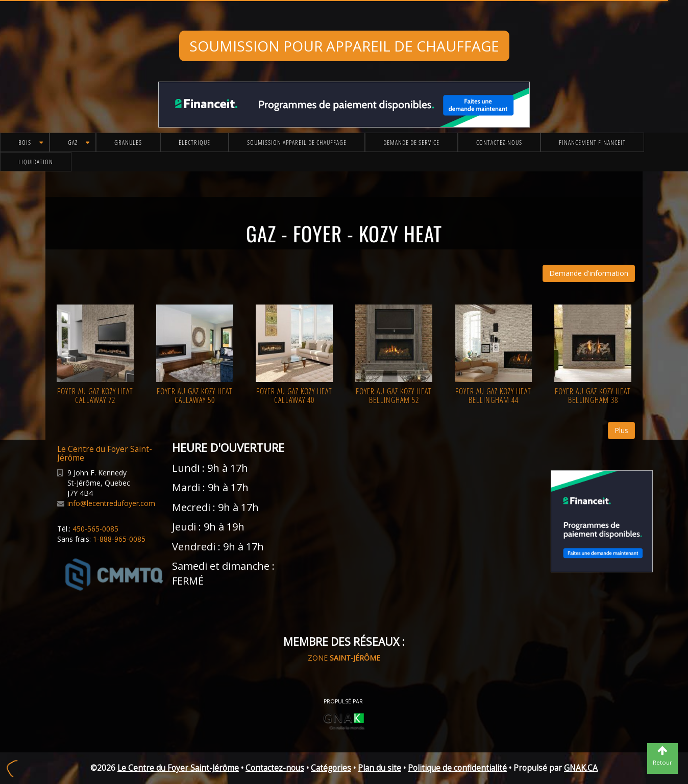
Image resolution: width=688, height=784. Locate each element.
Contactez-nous (499, 142)
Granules (128, 142)
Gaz (73, 142)
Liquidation (36, 162)
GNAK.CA (581, 768)
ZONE (344, 658)
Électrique (194, 142)
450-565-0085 (95, 529)
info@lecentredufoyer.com (111, 503)
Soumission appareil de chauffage (297, 142)
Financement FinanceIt (592, 142)
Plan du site (379, 768)
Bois (25, 142)
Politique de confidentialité (457, 768)
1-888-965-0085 (119, 539)
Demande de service (411, 142)
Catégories (331, 768)
